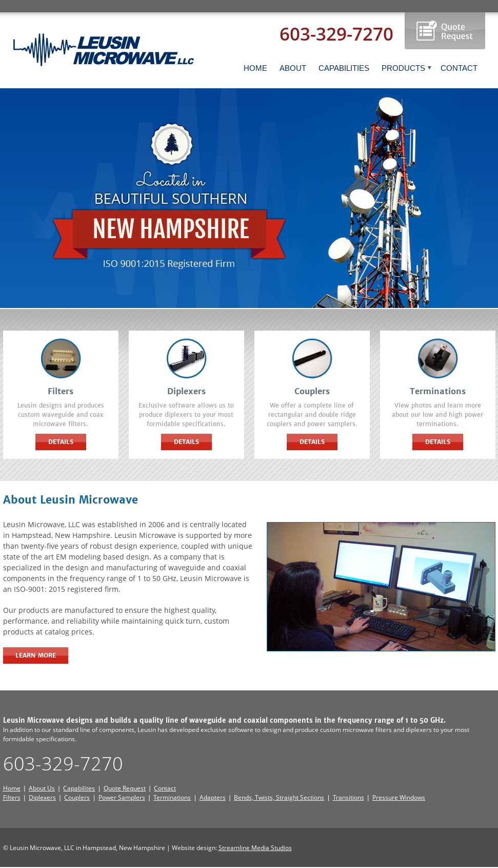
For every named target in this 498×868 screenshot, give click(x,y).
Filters (12, 797)
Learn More (36, 655)
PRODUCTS (407, 68)
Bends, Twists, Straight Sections (279, 797)
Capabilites (79, 788)
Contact (165, 788)
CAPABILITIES (344, 68)
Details (61, 442)
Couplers (77, 797)
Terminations (172, 797)
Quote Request (125, 788)
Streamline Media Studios (255, 848)
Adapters (213, 797)
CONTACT (459, 68)
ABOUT (293, 68)
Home (12, 788)
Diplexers (42, 797)
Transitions (348, 797)
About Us (42, 788)
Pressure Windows (399, 797)
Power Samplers (122, 797)
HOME (255, 68)
